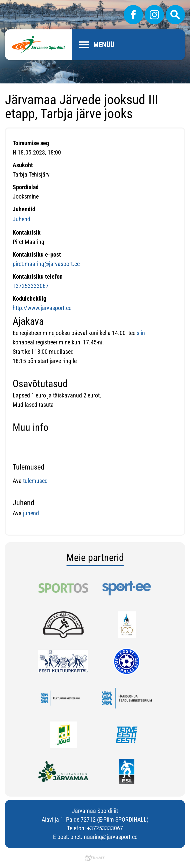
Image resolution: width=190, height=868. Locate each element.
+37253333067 (31, 286)
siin (141, 333)
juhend (30, 513)
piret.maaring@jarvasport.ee (46, 264)
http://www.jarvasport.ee (42, 308)
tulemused (35, 481)
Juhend (21, 219)
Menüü (104, 45)
